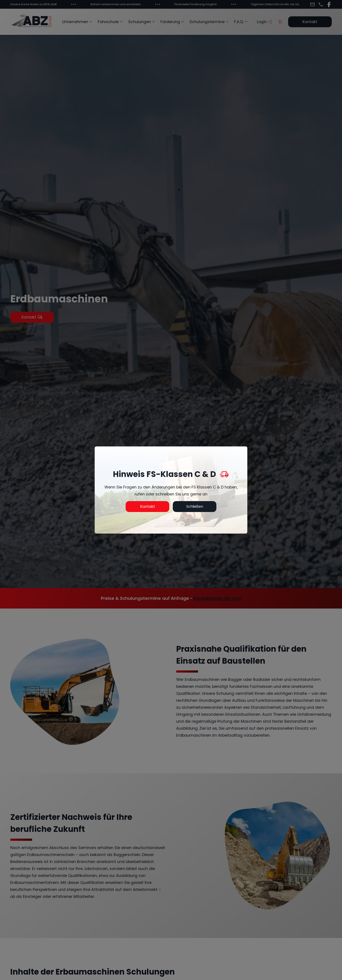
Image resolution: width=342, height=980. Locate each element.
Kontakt (148, 507)
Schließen (195, 506)
